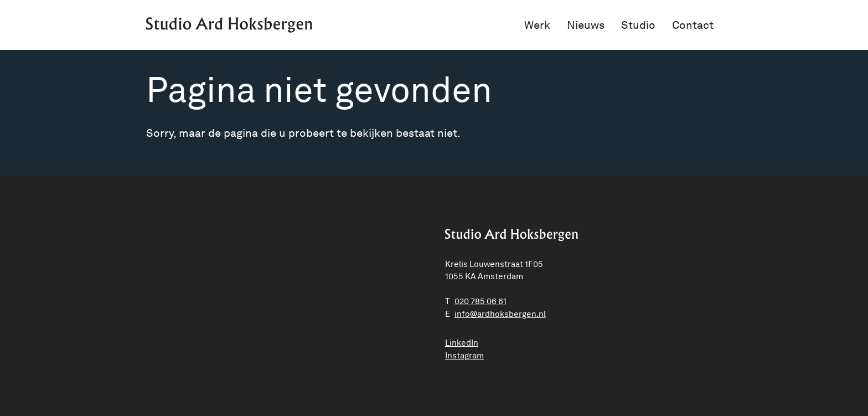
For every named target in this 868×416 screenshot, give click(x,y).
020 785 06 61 (480, 301)
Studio (638, 25)
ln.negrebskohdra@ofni (500, 314)
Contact (693, 25)
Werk (537, 25)
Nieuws (586, 25)
